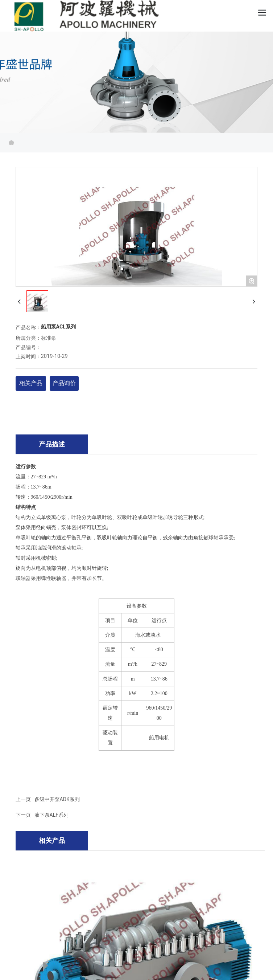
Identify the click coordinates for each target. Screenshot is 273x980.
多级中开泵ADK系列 (57, 799)
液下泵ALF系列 (51, 815)
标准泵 (49, 338)
